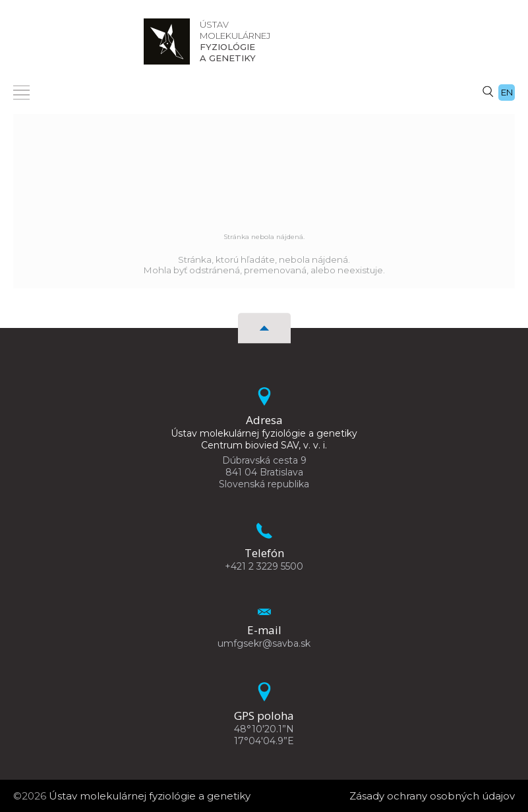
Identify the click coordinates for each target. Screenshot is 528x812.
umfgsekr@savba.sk (264, 643)
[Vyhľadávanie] (488, 91)
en (507, 92)
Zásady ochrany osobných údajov (432, 796)
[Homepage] (167, 41)
